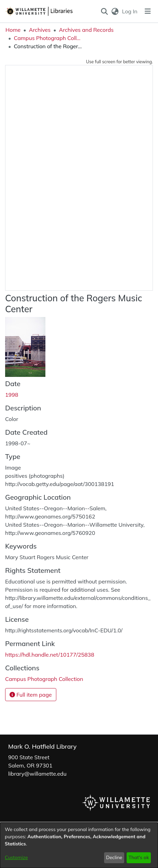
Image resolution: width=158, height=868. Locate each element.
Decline (114, 857)
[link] (44, 679)
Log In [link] (130, 11)
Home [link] (13, 30)
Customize (16, 857)
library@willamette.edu (37, 774)
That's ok (139, 857)
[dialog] (79, 845)
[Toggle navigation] (148, 11)
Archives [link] (40, 30)
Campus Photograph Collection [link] (48, 38)
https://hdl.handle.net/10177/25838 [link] (50, 655)
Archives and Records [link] (86, 30)
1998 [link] (12, 395)
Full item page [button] (31, 695)
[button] (104, 11)
